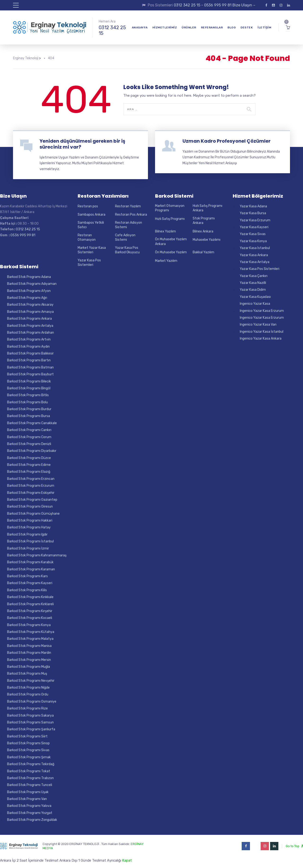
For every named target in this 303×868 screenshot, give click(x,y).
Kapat (127, 860)
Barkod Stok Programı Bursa (29, 416)
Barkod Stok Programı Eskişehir (31, 493)
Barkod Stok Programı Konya (29, 625)
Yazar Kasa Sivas (253, 234)
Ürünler (189, 27)
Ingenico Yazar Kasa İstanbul (262, 332)
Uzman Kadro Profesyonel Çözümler (227, 141)
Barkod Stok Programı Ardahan (31, 333)
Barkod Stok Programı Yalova (29, 806)
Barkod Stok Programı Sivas (28, 750)
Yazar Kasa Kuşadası (255, 297)
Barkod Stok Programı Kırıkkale (30, 597)
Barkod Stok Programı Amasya (30, 312)
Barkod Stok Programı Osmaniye (32, 702)
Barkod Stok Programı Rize (27, 708)
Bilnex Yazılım (165, 231)
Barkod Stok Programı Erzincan (31, 479)
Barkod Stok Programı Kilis (27, 590)
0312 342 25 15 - (189, 5)
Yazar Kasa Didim (253, 290)
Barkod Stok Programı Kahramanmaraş (37, 555)
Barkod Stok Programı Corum (29, 437)
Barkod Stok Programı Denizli (29, 444)
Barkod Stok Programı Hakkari (30, 520)
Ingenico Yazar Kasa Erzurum (262, 311)
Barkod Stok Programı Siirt (27, 736)
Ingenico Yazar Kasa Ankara (261, 339)
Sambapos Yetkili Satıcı (91, 225)
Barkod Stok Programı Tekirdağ (31, 764)
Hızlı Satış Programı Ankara (207, 208)
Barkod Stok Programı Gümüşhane (33, 514)
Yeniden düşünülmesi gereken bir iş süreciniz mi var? (82, 144)
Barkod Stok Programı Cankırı (29, 430)
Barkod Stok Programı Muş (27, 674)
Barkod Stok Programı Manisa (29, 646)
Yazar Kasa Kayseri (254, 227)
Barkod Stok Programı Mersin (29, 660)
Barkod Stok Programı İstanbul (30, 541)
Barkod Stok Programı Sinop (28, 743)
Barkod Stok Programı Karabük (30, 562)
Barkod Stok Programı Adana (29, 277)
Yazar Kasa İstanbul (255, 248)
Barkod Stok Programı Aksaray (30, 305)
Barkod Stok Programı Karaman (31, 569)
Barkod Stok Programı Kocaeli (30, 618)
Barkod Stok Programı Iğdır (27, 534)
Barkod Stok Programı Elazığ (29, 472)
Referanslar (212, 27)
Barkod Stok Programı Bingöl (29, 388)
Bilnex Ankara (203, 231)
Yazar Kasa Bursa (253, 213)
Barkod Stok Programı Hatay (29, 527)
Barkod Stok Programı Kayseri (30, 583)
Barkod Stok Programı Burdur (29, 409)
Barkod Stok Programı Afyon (29, 291)
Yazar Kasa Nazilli (253, 283)
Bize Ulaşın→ (244, 5)
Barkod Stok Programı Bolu (27, 402)
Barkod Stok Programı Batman (30, 367)
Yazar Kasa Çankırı (254, 276)
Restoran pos (88, 206)
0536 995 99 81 (218, 5)
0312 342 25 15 (112, 30)
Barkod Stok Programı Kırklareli (30, 604)
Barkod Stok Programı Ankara (29, 319)
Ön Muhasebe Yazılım (171, 252)
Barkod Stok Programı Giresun (30, 507)
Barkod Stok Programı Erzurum (31, 486)
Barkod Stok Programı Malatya (30, 639)
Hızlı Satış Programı (170, 219)
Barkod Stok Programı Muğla (29, 667)
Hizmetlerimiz (165, 27)
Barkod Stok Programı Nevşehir (31, 681)
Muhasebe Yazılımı (207, 240)
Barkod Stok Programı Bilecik (29, 381)
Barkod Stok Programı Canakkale (32, 423)
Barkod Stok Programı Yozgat (30, 813)
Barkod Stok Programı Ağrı (27, 298)
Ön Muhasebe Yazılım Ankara (171, 242)
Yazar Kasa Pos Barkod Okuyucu (127, 250)
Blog (232, 27)
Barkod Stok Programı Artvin (29, 339)
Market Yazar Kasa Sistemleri (92, 250)
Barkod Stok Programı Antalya (30, 326)
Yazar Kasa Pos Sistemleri (89, 263)
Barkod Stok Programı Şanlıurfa (31, 729)
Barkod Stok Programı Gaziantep (32, 500)
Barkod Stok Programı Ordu (28, 694)
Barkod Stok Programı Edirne (29, 465)
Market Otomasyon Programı (170, 208)
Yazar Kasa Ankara (254, 255)
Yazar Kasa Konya (253, 241)
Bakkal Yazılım (203, 252)
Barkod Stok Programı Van (27, 799)
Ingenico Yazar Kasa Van (258, 325)
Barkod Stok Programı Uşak (28, 792)
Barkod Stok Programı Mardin (29, 653)
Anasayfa (140, 27)
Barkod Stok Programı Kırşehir (30, 611)
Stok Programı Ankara (204, 221)
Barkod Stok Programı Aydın (28, 347)
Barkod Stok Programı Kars (27, 576)
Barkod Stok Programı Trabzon (30, 778)
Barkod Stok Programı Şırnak (29, 757)
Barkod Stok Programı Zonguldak (32, 820)
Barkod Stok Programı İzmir (28, 548)
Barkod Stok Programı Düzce (29, 458)
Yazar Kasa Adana (253, 206)
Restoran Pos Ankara (131, 215)
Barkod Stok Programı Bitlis (28, 395)
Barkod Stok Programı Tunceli (30, 785)
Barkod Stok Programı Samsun (30, 722)
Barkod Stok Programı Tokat (29, 771)
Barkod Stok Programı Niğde (28, 688)
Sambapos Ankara (91, 215)
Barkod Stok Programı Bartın (29, 360)
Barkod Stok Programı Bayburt (30, 374)
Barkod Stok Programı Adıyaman (32, 284)
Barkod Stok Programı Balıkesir (30, 353)
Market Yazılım (166, 261)
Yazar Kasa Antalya (255, 262)
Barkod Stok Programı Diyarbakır (32, 451)
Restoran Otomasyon (87, 238)
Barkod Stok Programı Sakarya (30, 716)
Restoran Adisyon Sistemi (129, 225)
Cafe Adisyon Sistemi (125, 238)
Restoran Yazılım (128, 206)
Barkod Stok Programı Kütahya (31, 632)
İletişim (264, 27)
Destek (247, 27)
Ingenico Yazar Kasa (255, 304)
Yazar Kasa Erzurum (255, 220)
